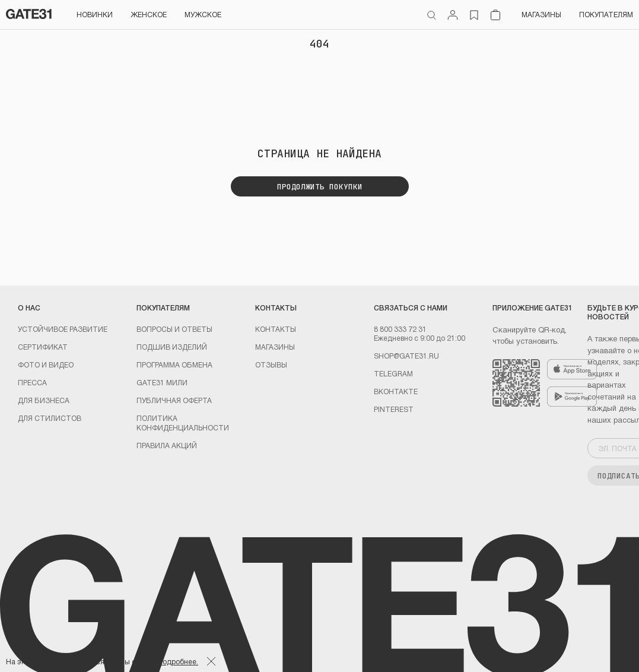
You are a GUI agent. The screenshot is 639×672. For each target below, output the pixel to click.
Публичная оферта (174, 400)
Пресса (32, 382)
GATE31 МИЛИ (162, 382)
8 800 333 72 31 (400, 329)
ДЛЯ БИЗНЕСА (44, 400)
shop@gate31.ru (406, 356)
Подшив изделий (172, 347)
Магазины (541, 14)
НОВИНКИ (95, 14)
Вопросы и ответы (174, 329)
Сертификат (43, 347)
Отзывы (271, 364)
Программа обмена (174, 364)
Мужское (203, 14)
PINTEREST (394, 409)
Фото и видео (46, 364)
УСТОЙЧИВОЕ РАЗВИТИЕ (63, 329)
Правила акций (167, 445)
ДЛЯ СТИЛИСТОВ (50, 418)
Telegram (393, 373)
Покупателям (606, 14)
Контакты (276, 329)
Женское (149, 14)
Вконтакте (396, 391)
